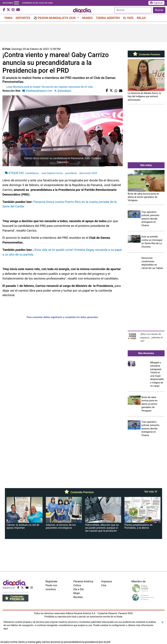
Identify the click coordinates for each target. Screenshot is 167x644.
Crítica (77, 585)
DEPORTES (23, 18)
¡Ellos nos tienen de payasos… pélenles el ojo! (152, 337)
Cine (104, 585)
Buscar (159, 10)
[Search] (133, 10)
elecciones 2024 (88, 173)
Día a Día (79, 589)
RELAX (141, 18)
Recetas (78, 597)
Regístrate (51, 581)
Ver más (151, 492)
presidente (71, 173)
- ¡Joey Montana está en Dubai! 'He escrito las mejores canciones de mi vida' (49, 87)
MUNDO (87, 18)
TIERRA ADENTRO (108, 18)
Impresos (107, 581)
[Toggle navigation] (16, 3)
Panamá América (83, 581)
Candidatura (32, 173)
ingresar (156, 3)
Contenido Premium (146, 54)
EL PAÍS (128, 18)
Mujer (77, 593)
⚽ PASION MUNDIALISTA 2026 (55, 18)
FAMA (8, 18)
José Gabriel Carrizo (52, 173)
